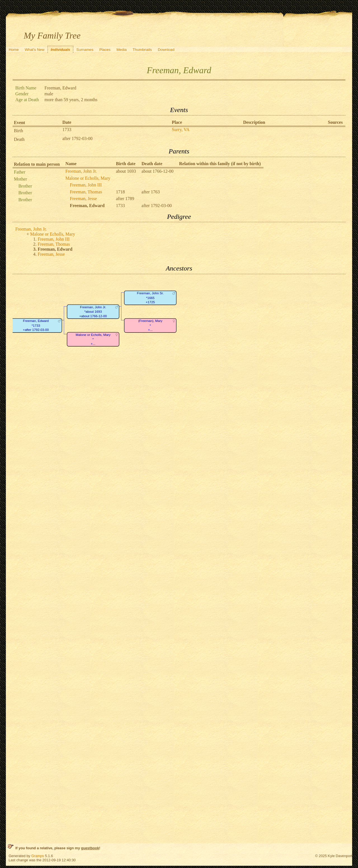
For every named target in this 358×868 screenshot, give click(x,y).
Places (105, 50)
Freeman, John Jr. (81, 171)
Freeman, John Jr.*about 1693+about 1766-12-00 (93, 312)
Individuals (60, 50)
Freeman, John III (86, 185)
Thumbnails (142, 50)
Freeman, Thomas (86, 192)
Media (122, 50)
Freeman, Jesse (83, 199)
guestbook (90, 848)
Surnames (85, 50)
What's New (35, 50)
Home (14, 50)
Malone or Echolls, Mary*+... (93, 339)
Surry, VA (181, 130)
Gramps (38, 856)
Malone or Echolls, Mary (88, 178)
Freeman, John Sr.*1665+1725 (150, 298)
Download (166, 50)
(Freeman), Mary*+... (150, 325)
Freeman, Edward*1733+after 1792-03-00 (36, 325)
